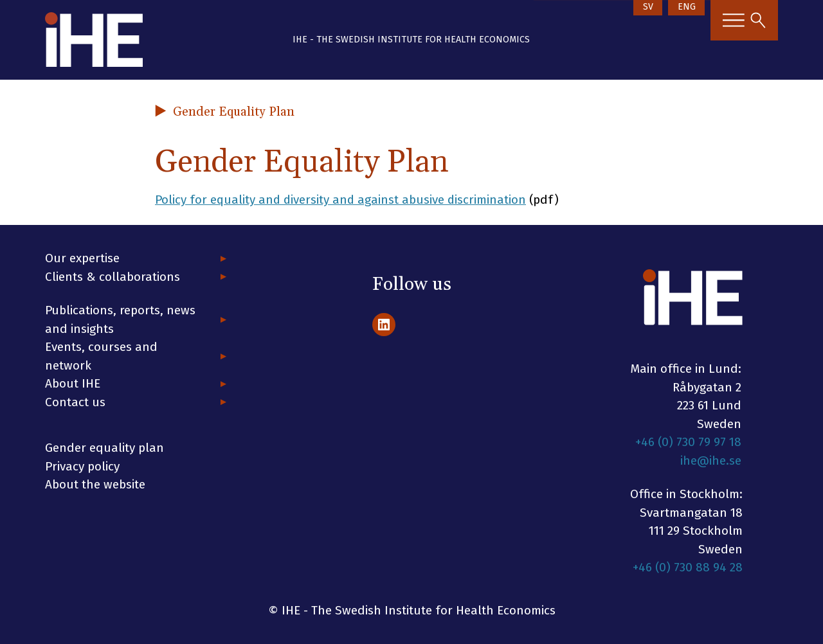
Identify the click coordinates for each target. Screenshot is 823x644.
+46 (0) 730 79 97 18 (688, 442)
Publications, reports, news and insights (120, 319)
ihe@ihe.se (711, 461)
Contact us (75, 402)
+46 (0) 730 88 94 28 (688, 567)
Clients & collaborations (113, 277)
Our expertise (82, 258)
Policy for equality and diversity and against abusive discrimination (342, 200)
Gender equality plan (104, 448)
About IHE (73, 383)
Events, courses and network (101, 356)
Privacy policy (82, 466)
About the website (95, 484)
